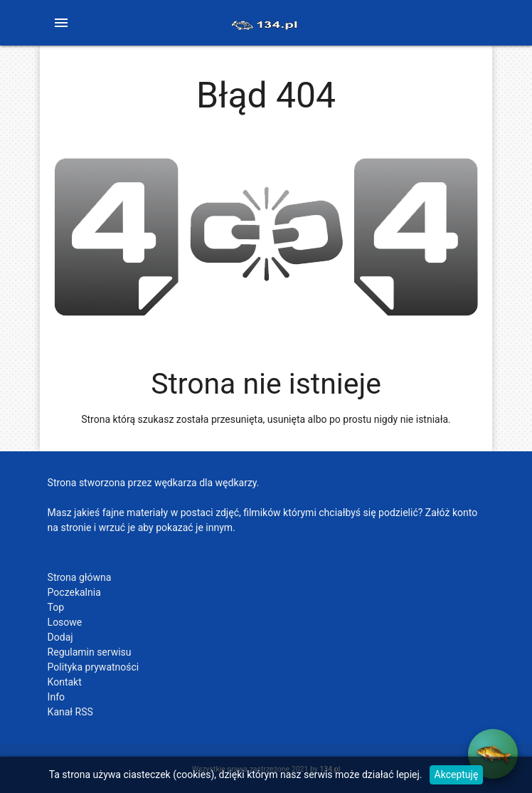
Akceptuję (457, 774)
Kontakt (65, 682)
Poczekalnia (74, 592)
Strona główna (80, 577)
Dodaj (60, 637)
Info (56, 697)
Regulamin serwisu (90, 652)
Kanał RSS (70, 712)
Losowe (65, 622)
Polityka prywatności (94, 667)
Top (56, 607)
